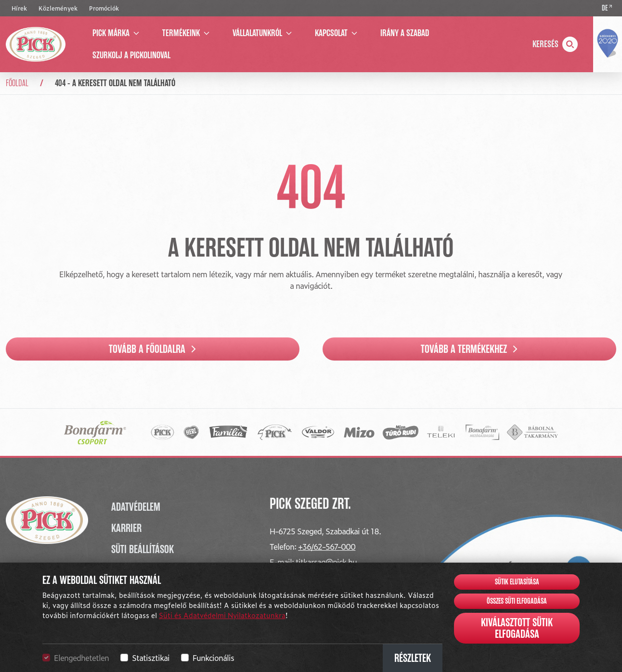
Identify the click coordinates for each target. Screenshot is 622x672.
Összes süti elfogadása (517, 601)
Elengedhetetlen (81, 658)
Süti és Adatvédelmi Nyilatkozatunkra (222, 615)
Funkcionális (213, 658)
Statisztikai (151, 658)
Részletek (413, 658)
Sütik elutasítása (517, 582)
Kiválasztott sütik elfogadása (517, 628)
